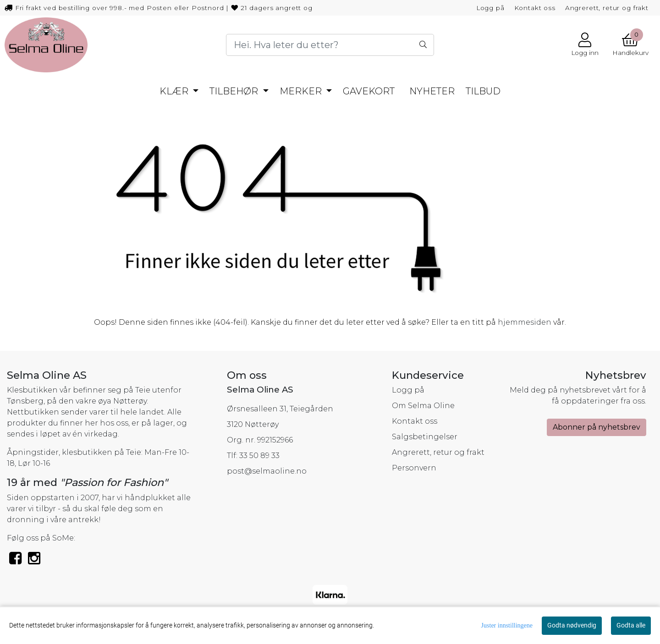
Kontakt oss (535, 8)
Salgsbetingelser (425, 437)
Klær (175, 91)
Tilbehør (235, 91)
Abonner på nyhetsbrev (597, 427)
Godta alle (631, 625)
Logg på (490, 8)
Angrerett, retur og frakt (607, 8)
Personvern (414, 468)
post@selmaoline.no (267, 471)
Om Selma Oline (423, 406)
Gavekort (369, 91)
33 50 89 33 (259, 456)
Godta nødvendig (572, 625)
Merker (302, 91)
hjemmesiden (525, 322)
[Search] (330, 45)
